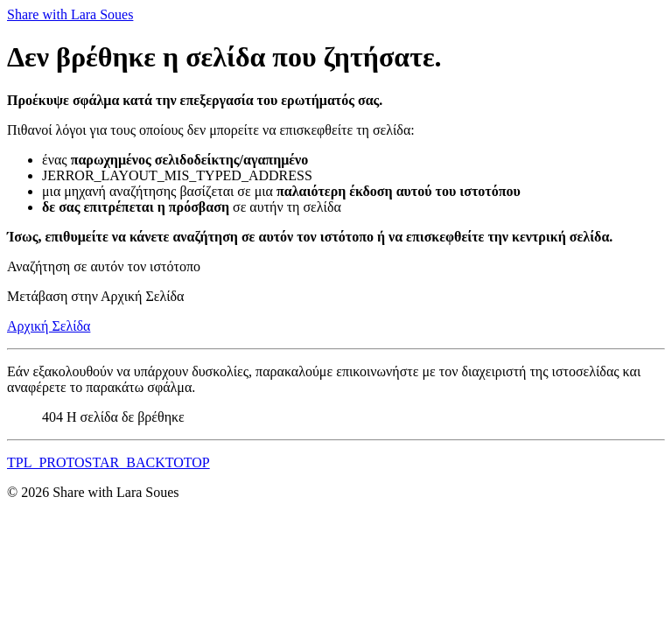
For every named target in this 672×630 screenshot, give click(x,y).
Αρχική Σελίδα (49, 326)
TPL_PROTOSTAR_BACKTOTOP (108, 462)
